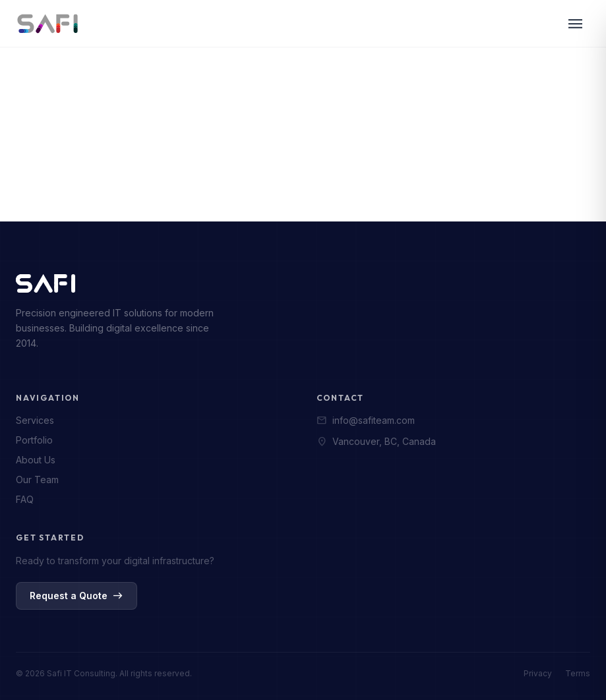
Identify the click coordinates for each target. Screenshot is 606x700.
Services (35, 420)
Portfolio (34, 440)
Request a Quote (76, 596)
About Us (36, 460)
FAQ (25, 499)
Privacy (538, 673)
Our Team (37, 480)
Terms (578, 673)
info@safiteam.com (366, 421)
